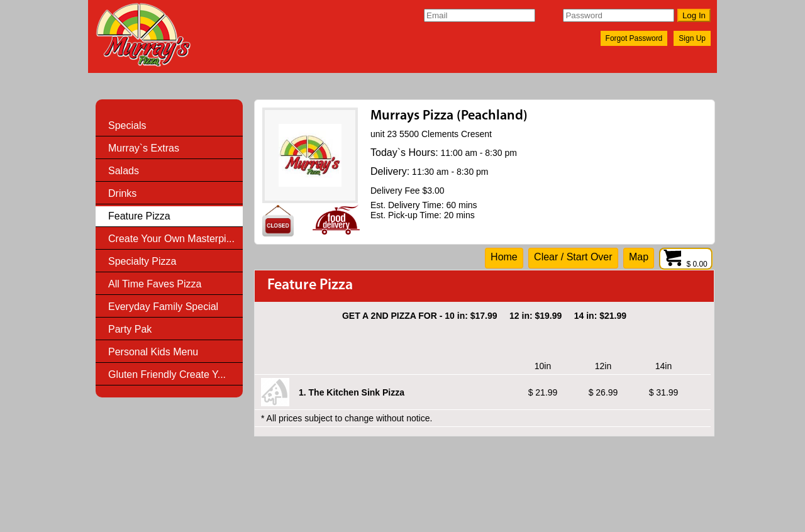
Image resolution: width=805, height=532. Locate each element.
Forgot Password (634, 38)
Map (639, 257)
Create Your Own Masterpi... (171, 239)
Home (504, 257)
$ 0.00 (686, 264)
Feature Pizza (139, 216)
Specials (127, 125)
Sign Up (692, 38)
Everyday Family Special (163, 307)
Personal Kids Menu (153, 352)
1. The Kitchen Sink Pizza (352, 392)
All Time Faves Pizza (155, 284)
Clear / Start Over (573, 257)
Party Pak (130, 329)
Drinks (122, 193)
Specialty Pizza (142, 261)
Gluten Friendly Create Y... (167, 374)
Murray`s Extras (144, 148)
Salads (124, 171)
